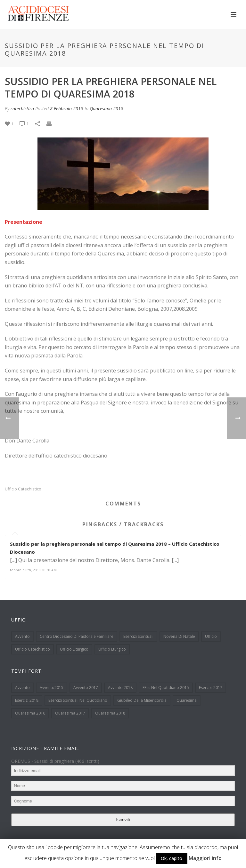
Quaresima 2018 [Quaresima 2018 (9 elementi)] (110, 713)
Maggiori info (205, 858)
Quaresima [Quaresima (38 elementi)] (187, 700)
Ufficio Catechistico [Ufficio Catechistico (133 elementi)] (33, 649)
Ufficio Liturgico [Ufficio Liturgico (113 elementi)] (74, 649)
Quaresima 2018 (107, 109)
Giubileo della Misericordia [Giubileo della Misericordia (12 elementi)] (142, 700)
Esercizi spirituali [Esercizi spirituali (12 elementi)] (138, 636)
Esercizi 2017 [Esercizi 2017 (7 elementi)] (211, 688)
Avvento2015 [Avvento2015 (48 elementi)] (52, 688)
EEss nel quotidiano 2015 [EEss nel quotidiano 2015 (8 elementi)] (166, 688)
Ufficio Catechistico (23, 489)
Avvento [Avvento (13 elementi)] (22, 636)
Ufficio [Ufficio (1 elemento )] (211, 636)
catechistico (22, 109)
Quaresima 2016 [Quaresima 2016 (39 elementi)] (30, 713)
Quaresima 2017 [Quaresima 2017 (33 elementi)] (70, 713)
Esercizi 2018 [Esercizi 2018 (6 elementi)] (27, 700)
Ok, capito (172, 858)
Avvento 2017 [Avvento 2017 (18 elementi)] (86, 688)
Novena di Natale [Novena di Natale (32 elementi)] (179, 636)
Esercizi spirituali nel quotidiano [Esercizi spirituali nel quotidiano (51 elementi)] (78, 700)
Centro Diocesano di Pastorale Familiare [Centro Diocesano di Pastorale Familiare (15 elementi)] (77, 636)
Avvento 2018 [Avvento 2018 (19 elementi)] (120, 688)
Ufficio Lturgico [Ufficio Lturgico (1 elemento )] (112, 649)
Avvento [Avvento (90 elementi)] (22, 688)
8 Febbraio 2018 (67, 109)
